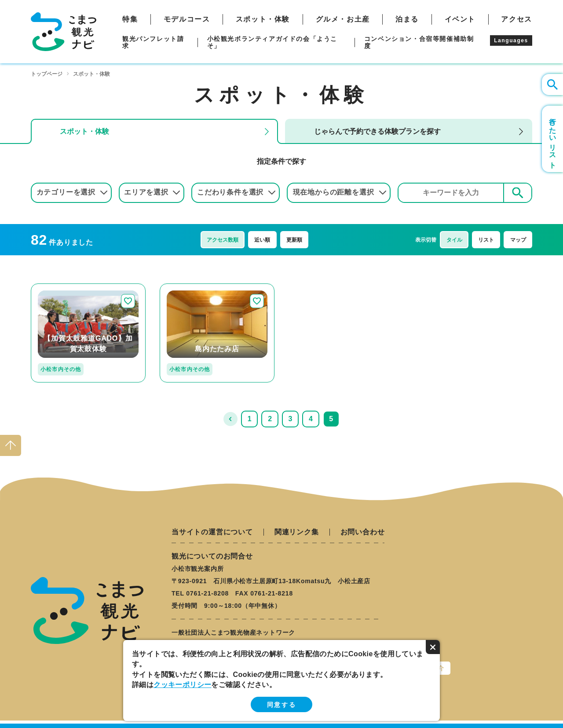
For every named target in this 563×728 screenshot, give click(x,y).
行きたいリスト (553, 139)
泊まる (407, 19)
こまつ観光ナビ (64, 32)
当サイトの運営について (212, 532)
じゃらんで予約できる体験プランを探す (377, 131)
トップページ (47, 74)
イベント (460, 19)
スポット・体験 (263, 19)
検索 (518, 193)
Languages (511, 40)
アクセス (516, 19)
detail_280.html (57, 287)
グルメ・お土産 (343, 19)
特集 (130, 19)
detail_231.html (186, 287)
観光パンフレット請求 (153, 42)
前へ (230, 419)
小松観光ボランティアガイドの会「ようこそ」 (272, 42)
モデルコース (187, 19)
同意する (281, 705)
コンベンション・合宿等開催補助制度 (419, 42)
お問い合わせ (363, 532)
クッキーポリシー (182, 685)
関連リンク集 (297, 532)
